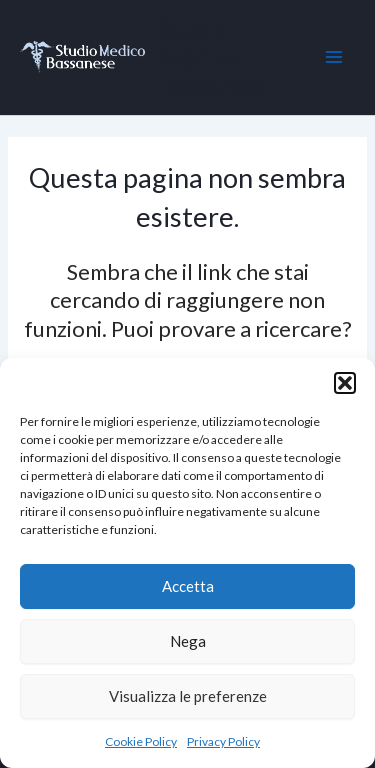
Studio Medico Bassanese (214, 57)
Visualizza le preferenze (188, 696)
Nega (188, 641)
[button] (345, 383)
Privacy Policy (223, 741)
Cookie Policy (141, 741)
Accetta (188, 586)
